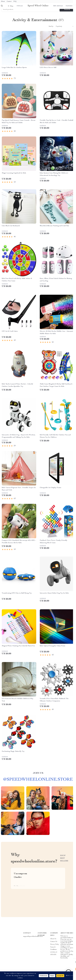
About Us (53, 942)
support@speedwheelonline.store (33, 939)
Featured (69, 6)
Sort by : (51, 29)
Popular (20, 6)
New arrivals (58, 6)
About (3, 1)
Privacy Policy (55, 947)
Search (67, 12)
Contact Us (54, 944)
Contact (9, 1)
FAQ (15, 1)
